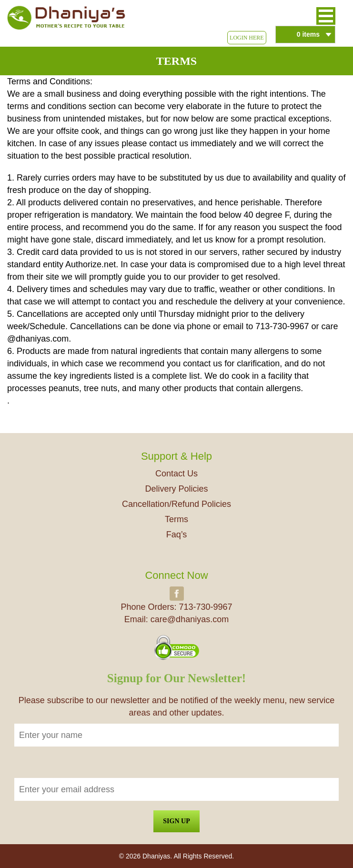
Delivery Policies (176, 489)
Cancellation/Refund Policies (176, 504)
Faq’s (177, 535)
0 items (308, 34)
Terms (176, 519)
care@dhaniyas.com (190, 619)
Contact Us (176, 474)
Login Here (247, 38)
